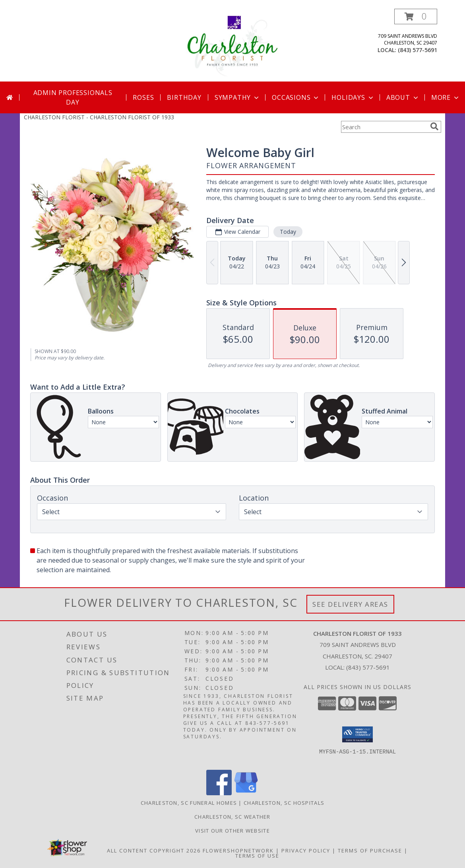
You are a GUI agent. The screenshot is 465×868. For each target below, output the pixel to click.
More (446, 97)
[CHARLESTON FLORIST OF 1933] (232, 45)
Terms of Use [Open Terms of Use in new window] (257, 856)
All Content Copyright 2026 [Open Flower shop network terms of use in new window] (154, 851)
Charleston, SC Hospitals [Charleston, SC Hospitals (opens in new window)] (284, 803)
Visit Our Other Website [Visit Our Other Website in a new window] (232, 831)
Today (288, 232)
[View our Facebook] (219, 793)
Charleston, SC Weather (232, 817)
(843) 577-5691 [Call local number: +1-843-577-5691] (418, 50)
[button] (416, 17)
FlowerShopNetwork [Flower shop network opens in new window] (238, 851)
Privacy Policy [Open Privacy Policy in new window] (306, 851)
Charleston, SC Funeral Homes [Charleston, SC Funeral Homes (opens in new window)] (189, 803)
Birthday (184, 97)
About (403, 97)
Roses (143, 97)
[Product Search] (384, 127)
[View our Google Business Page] (246, 793)
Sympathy (237, 97)
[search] (434, 126)
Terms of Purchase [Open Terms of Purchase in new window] (370, 851)
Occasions (296, 97)
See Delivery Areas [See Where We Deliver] (350, 604)
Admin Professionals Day (73, 97)
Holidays (353, 97)
